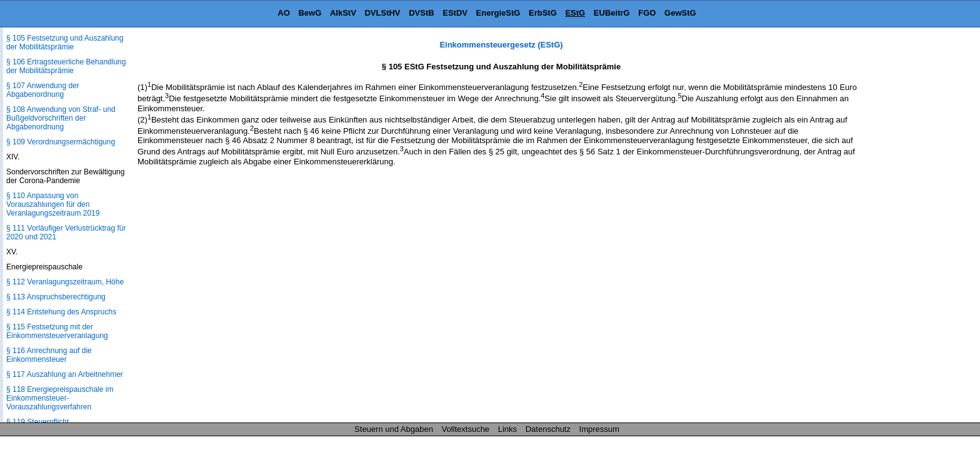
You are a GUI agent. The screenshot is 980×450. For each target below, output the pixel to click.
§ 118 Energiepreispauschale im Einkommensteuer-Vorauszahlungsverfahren (60, 398)
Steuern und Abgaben (394, 429)
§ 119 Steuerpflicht (37, 422)
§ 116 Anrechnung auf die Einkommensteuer (49, 355)
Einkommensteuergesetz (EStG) (501, 45)
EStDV (455, 13)
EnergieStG (498, 13)
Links (507, 429)
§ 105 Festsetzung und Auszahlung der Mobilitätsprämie (65, 42)
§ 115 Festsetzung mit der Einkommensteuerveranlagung (57, 331)
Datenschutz (548, 429)
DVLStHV (382, 13)
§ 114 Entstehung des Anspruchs (61, 312)
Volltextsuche (466, 429)
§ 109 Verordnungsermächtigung (61, 142)
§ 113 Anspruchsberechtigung (56, 297)
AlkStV (343, 13)
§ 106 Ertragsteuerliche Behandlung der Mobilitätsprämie (66, 66)
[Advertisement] (917, 227)
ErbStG (543, 13)
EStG (575, 13)
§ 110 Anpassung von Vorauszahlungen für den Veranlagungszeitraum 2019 (53, 204)
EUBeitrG (612, 13)
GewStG (680, 13)
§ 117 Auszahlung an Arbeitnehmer (65, 374)
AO (284, 13)
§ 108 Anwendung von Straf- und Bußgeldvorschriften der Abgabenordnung (61, 118)
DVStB (421, 13)
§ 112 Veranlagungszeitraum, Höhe (65, 282)
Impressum (599, 429)
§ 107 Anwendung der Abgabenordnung (43, 90)
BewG (310, 13)
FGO (647, 13)
